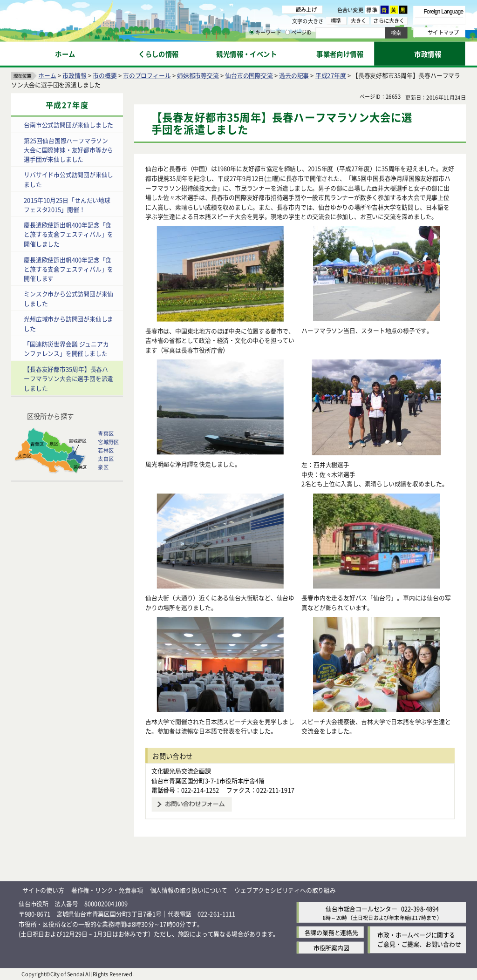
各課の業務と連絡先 (331, 932)
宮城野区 (108, 442)
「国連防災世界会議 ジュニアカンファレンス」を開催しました (66, 349)
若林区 (106, 450)
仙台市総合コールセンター (361, 908)
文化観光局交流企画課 (181, 771)
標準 (372, 10)
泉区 (103, 467)
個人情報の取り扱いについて (189, 890)
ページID (299, 33)
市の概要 (105, 75)
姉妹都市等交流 (198, 75)
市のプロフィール (147, 75)
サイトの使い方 (43, 890)
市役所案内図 (331, 948)
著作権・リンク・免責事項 (107, 890)
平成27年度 (331, 75)
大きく (359, 21)
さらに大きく (389, 21)
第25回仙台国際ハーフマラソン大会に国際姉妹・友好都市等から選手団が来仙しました (68, 149)
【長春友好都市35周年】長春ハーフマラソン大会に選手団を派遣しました (68, 378)
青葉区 (106, 433)
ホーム (47, 75)
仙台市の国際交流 (249, 75)
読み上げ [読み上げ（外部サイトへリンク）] (306, 9)
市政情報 (74, 75)
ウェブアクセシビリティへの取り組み (285, 890)
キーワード (265, 33)
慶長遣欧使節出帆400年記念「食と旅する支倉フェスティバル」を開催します (68, 269)
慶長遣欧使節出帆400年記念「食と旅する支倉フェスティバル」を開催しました (68, 234)
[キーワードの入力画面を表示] (252, 32)
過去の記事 (294, 75)
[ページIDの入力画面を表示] (287, 32)
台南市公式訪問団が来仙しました (68, 125)
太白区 (106, 459)
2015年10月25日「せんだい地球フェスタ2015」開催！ (67, 204)
